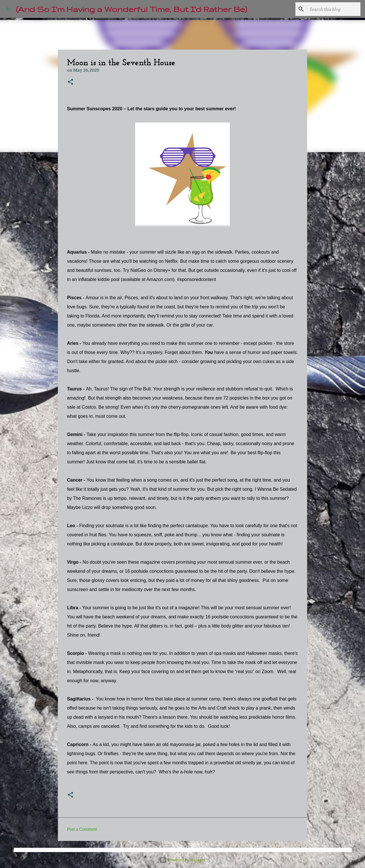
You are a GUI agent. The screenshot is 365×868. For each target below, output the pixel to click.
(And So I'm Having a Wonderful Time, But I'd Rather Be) (131, 9)
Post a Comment (82, 829)
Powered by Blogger (182, 860)
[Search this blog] (330, 9)
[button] (70, 82)
